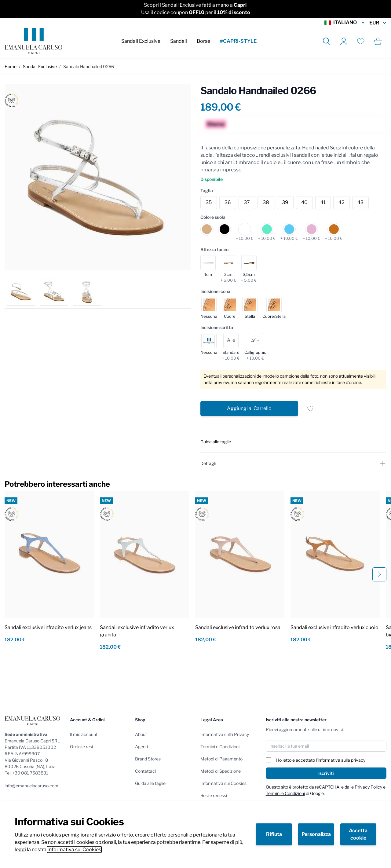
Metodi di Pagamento (221, 759)
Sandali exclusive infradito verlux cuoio (334, 627)
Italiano (345, 23)
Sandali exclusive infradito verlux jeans (48, 627)
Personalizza (316, 834)
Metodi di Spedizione (221, 771)
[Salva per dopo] (310, 408)
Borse (203, 41)
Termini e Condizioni (220, 747)
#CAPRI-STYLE (238, 41)
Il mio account (84, 734)
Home (11, 66)
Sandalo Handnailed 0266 (89, 66)
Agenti (141, 747)
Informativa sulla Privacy (225, 734)
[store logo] (33, 41)
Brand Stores (148, 759)
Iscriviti (326, 773)
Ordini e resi (81, 747)
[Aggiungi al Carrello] (249, 408)
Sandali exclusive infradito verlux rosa (238, 627)
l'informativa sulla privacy (341, 760)
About (141, 734)
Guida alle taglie (150, 783)
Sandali (179, 41)
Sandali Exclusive (181, 5)
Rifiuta (274, 834)
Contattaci (145, 771)
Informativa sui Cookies (74, 850)
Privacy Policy (368, 787)
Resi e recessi (214, 795)
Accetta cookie (358, 834)
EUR (378, 23)
